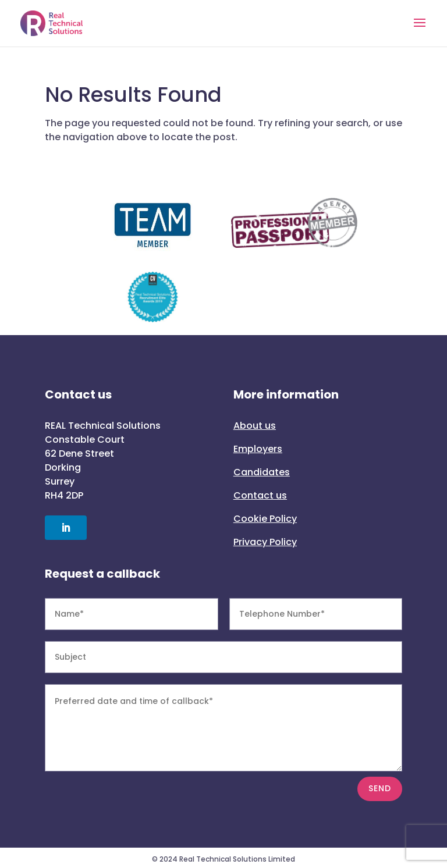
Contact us (260, 495)
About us (255, 426)
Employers (258, 449)
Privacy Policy (265, 542)
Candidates (262, 472)
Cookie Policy (265, 519)
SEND (380, 788)
